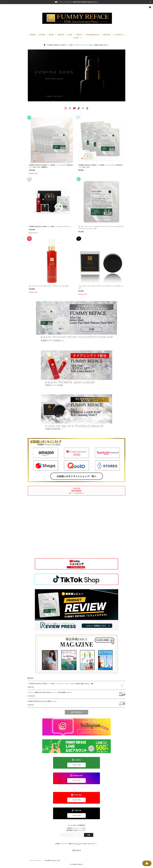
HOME (33, 35)
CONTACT (119, 35)
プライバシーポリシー (36, 861)
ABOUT (79, 35)
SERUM (61, 35)
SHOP (76, 38)
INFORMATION (93, 35)
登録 (89, 835)
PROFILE (107, 35)
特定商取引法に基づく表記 (52, 861)
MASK (51, 35)
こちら (78, 844)
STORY (42, 35)
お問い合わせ (77, 850)
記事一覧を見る (76, 712)
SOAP (70, 35)
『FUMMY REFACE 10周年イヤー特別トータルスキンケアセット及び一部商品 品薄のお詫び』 (76, 45)
